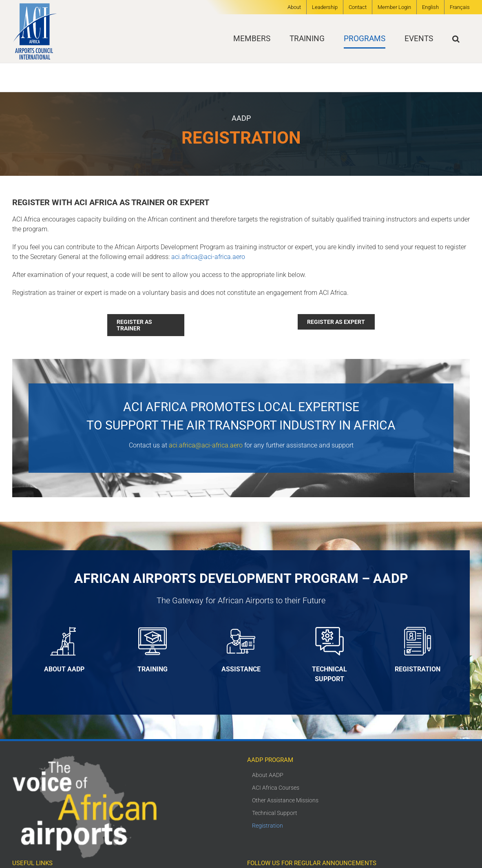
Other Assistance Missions (285, 800)
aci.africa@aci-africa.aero (208, 257)
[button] (456, 39)
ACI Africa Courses (276, 788)
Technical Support (275, 813)
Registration (268, 826)
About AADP (268, 775)
